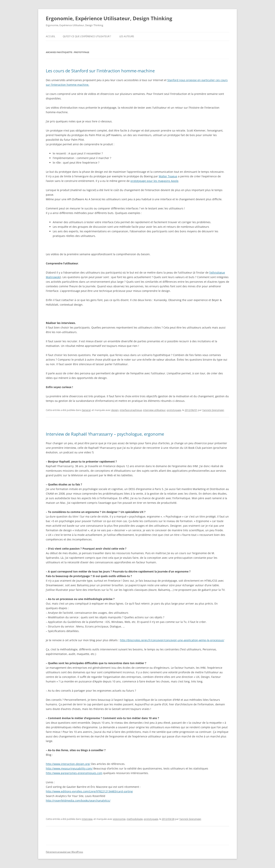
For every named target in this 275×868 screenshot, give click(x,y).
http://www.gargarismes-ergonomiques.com (74, 773)
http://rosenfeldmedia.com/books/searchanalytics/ (78, 801)
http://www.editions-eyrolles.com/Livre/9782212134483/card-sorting (89, 791)
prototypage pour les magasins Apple (154, 181)
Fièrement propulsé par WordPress (64, 852)
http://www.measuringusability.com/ (69, 768)
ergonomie (119, 819)
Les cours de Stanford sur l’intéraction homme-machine (100, 71)
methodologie (135, 819)
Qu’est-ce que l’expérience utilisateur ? (87, 36)
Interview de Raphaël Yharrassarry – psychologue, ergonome (105, 434)
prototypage (174, 410)
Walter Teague (168, 176)
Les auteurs (127, 36)
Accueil (51, 36)
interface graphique (131, 410)
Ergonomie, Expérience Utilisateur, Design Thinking (109, 18)
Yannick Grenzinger (213, 410)
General (86, 410)
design (115, 410)
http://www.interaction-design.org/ (68, 764)
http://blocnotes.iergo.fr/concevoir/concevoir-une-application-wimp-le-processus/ (172, 640)
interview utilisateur (154, 410)
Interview (87, 819)
